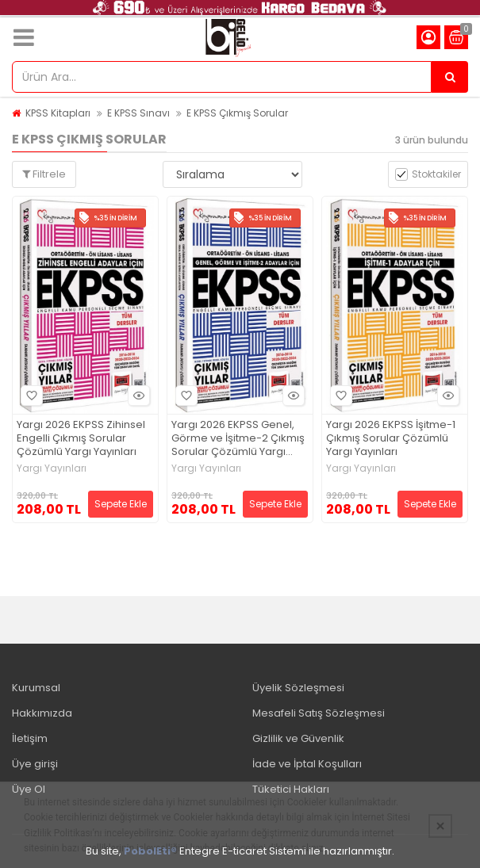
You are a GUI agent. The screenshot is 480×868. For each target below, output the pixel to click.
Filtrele (44, 174)
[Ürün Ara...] (450, 77)
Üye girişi (35, 764)
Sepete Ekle (121, 504)
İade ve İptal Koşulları (307, 764)
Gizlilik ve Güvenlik (298, 738)
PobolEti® (150, 851)
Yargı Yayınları (52, 468)
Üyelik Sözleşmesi (298, 688)
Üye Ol (29, 789)
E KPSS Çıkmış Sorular (237, 113)
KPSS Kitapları (58, 113)
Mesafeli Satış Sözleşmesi (319, 713)
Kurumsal (36, 688)
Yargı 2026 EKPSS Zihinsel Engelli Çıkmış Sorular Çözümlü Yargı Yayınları (81, 439)
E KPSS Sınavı (138, 113)
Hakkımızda (42, 713)
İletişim (30, 738)
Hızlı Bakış (136, 395)
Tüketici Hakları (291, 789)
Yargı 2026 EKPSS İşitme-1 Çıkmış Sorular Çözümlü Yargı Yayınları (391, 439)
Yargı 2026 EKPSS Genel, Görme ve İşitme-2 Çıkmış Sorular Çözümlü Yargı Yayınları (238, 439)
